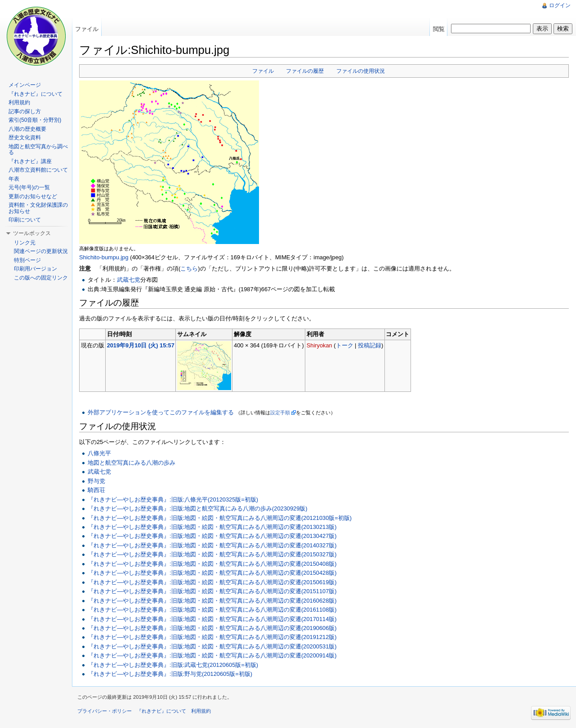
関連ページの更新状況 (41, 251)
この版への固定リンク (41, 278)
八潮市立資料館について (38, 170)
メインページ (25, 85)
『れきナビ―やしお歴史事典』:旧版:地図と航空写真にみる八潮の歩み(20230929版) (197, 508)
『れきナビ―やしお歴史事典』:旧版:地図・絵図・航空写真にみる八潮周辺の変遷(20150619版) (212, 582)
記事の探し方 (25, 111)
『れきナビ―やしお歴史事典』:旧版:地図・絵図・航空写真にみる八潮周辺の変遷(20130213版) (212, 527)
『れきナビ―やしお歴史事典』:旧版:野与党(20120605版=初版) (170, 674)
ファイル (263, 71)
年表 (14, 179)
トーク (345, 345)
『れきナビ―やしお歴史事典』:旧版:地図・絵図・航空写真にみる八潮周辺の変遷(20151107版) (212, 591)
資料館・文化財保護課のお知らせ (38, 208)
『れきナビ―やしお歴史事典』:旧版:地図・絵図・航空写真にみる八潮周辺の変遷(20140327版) (212, 545)
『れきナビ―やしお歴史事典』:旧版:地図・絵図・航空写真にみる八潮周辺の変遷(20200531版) (212, 646)
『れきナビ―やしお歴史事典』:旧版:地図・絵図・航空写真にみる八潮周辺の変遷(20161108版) (212, 610)
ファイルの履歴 (305, 71)
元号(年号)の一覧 (29, 187)
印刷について (25, 220)
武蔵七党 (129, 280)
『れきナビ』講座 (30, 161)
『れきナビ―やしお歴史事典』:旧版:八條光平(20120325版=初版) (173, 499)
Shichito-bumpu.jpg (104, 257)
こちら (189, 269)
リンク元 (25, 243)
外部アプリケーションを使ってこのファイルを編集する (161, 412)
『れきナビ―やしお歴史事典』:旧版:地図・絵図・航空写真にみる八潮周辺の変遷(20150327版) (212, 554)
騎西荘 (96, 490)
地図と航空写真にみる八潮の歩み (132, 463)
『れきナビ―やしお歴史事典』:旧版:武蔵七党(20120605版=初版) (173, 665)
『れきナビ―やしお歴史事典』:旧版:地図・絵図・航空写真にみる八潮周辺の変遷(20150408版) (212, 564)
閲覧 (439, 29)
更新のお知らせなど (33, 196)
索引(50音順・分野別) (35, 120)
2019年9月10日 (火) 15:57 (141, 345)
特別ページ (27, 260)
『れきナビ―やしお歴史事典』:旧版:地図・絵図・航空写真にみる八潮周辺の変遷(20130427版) (212, 536)
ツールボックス (32, 233)
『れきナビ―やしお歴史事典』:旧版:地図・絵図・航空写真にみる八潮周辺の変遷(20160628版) (212, 601)
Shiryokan (319, 345)
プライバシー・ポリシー (105, 711)
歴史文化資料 (25, 138)
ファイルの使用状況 (361, 71)
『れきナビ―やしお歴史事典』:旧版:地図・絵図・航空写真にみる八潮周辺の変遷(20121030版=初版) (220, 518)
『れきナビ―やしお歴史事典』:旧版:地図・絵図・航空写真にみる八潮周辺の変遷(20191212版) (212, 637)
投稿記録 (370, 345)
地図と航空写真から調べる (38, 150)
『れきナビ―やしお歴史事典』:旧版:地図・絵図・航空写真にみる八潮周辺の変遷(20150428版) (212, 573)
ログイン (560, 5)
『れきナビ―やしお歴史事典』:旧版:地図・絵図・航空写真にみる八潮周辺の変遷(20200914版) (212, 655)
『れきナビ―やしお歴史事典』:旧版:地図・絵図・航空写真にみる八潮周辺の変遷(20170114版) (212, 619)
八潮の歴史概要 (27, 129)
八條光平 (99, 453)
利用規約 (19, 102)
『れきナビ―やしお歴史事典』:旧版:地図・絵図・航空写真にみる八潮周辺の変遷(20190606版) (212, 628)
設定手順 (280, 413)
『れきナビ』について (36, 94)
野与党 (96, 481)
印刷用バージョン (36, 269)
